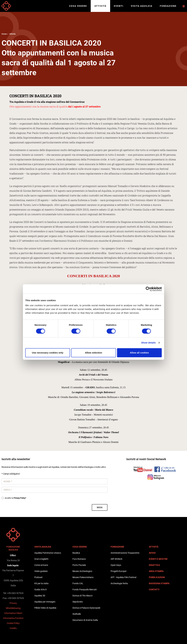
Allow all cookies (139, 353)
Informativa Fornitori (13, 618)
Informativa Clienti (13, 613)
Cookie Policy (13, 623)
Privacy (13, 603)
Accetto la (14, 498)
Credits (13, 628)
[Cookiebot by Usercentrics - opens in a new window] (148, 289)
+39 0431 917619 (15, 593)
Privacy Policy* (20, 498)
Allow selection (93, 353)
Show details (148, 343)
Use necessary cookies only (48, 353)
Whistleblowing (13, 608)
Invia (100, 507)
